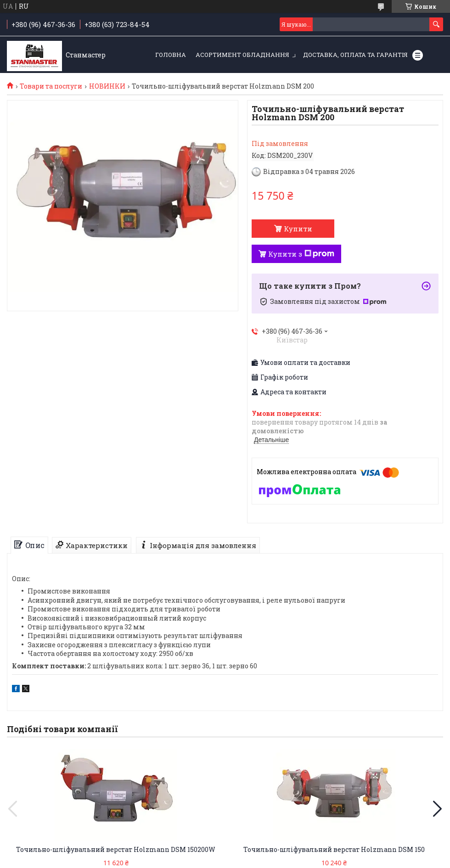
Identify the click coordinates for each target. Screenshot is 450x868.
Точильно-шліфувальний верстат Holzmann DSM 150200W (116, 849)
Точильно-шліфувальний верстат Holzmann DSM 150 (334, 849)
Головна (171, 55)
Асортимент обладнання (242, 55)
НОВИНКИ (107, 86)
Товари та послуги (51, 86)
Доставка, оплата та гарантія (355, 55)
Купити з (301, 254)
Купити (298, 229)
